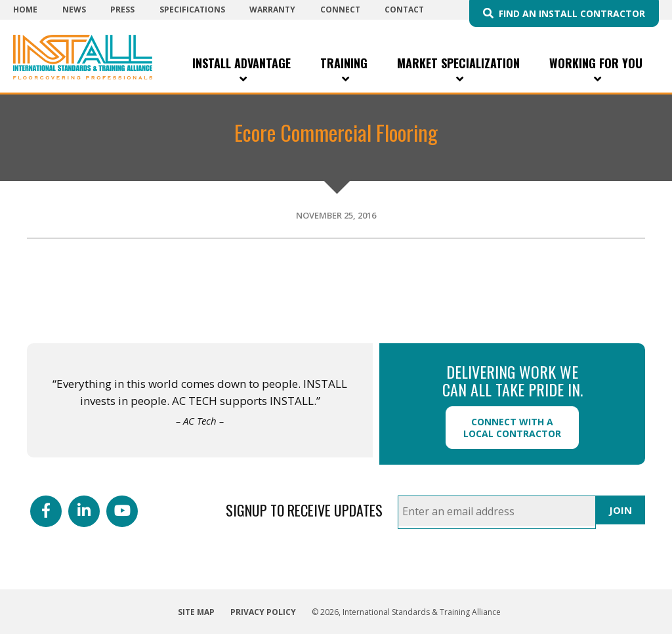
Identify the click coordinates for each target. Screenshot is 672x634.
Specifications (192, 10)
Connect (340, 10)
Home (25, 10)
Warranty (272, 10)
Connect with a (512, 428)
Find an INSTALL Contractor (572, 13)
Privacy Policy (263, 612)
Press (122, 10)
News (74, 10)
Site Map (196, 612)
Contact (404, 10)
